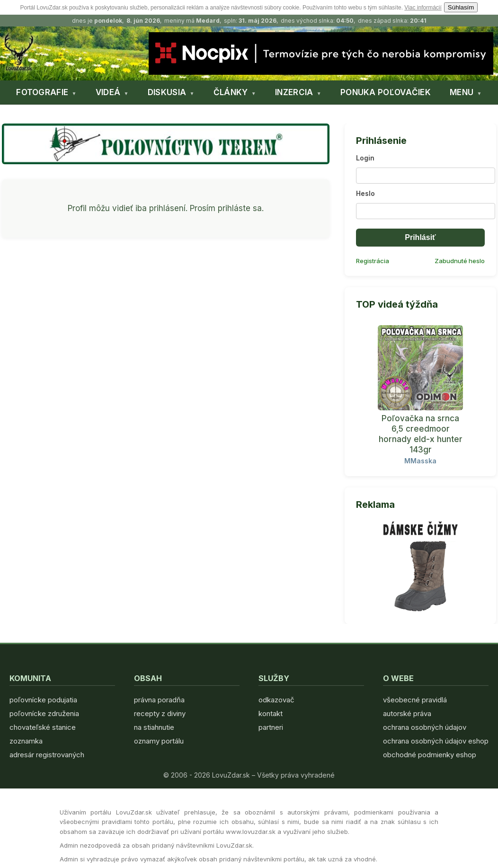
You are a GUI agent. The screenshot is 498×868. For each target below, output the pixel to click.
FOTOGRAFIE (42, 92)
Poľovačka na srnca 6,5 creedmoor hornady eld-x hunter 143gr (421, 434)
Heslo (365, 193)
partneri (271, 727)
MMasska (420, 461)
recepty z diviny (160, 713)
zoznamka (26, 741)
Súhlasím (461, 7)
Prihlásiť (420, 237)
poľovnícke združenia (44, 713)
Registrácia (373, 261)
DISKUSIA (167, 92)
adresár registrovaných (47, 755)
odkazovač (276, 700)
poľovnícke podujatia (43, 700)
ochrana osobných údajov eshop (436, 741)
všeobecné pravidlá (415, 700)
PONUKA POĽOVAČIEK (386, 92)
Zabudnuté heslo (460, 261)
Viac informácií (423, 8)
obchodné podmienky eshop (430, 755)
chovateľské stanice (43, 727)
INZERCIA (294, 92)
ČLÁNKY (231, 92)
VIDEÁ (108, 92)
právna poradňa (159, 700)
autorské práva (407, 713)
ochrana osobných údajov (425, 727)
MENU (462, 92)
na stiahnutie (154, 727)
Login (365, 158)
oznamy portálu (159, 741)
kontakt (271, 713)
